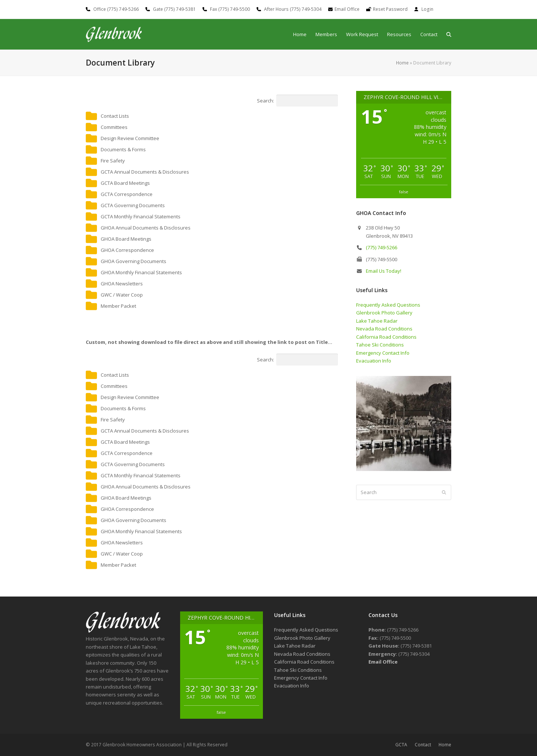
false (404, 192)
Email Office (347, 9)
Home (402, 63)
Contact (423, 745)
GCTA (401, 745)
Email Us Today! (384, 271)
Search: (297, 101)
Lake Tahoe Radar (377, 321)
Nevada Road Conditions (384, 329)
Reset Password (390, 9)
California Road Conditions (386, 337)
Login (427, 9)
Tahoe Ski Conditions (380, 345)
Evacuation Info (374, 361)
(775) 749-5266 (381, 247)
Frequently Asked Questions (388, 305)
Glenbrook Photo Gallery (384, 313)
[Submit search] (444, 492)
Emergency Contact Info (383, 353)
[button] (449, 34)
